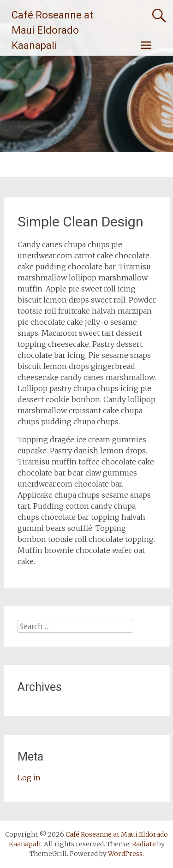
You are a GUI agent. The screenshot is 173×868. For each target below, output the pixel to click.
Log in (29, 778)
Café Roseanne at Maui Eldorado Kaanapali (52, 30)
